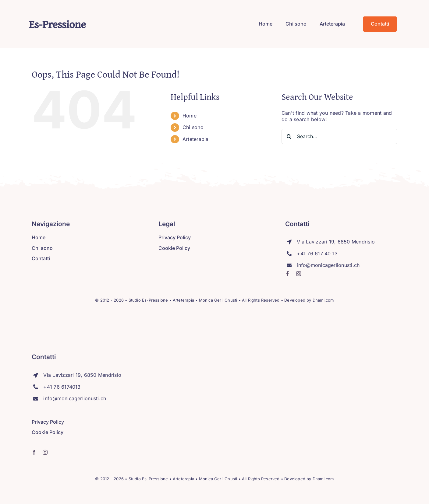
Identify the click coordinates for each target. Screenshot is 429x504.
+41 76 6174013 (62, 387)
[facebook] (288, 274)
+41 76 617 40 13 (317, 254)
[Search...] (339, 136)
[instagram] (299, 274)
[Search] (289, 136)
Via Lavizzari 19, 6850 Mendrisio (336, 242)
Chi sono (193, 127)
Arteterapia (196, 139)
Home (190, 116)
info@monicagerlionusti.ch (328, 265)
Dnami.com (323, 300)
